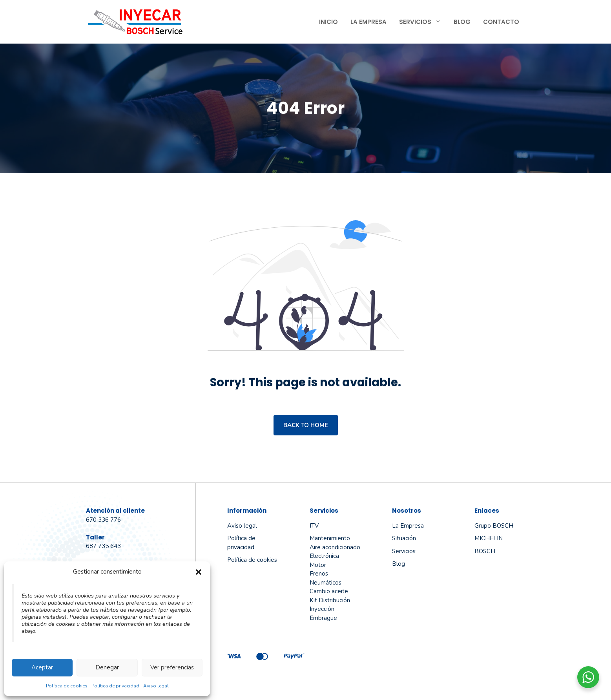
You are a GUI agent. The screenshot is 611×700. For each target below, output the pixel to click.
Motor (318, 565)
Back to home (306, 425)
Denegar (107, 667)
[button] (199, 572)
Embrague (323, 618)
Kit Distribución (330, 600)
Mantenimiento (330, 538)
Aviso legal (156, 686)
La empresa (408, 526)
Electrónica (324, 556)
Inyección (322, 609)
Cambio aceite (329, 591)
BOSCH (485, 551)
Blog (462, 22)
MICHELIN (489, 538)
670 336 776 (103, 520)
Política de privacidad (115, 686)
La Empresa (368, 22)
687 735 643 (103, 546)
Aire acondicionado (335, 547)
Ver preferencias (172, 667)
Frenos (319, 574)
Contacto (501, 22)
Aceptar (42, 667)
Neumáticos (326, 583)
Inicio (328, 22)
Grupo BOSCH (494, 526)
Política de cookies (67, 686)
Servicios (423, 22)
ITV (314, 526)
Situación (404, 538)
